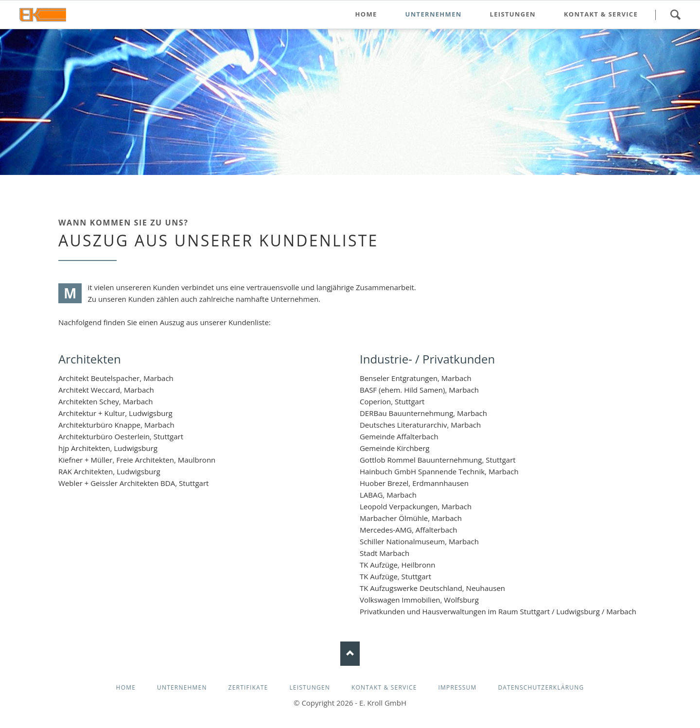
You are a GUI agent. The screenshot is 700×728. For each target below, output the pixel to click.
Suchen (675, 15)
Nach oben (350, 654)
